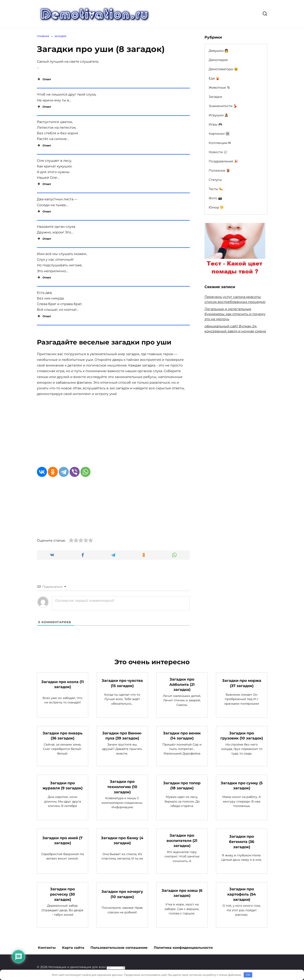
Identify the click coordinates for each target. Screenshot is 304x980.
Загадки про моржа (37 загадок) (242, 683)
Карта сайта (73, 948)
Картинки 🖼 (219, 134)
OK (248, 975)
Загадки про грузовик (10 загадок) (242, 738)
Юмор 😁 (216, 207)
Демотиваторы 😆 (223, 69)
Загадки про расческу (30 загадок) (63, 899)
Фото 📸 (215, 198)
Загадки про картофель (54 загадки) (242, 899)
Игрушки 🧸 (219, 115)
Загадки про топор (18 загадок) (182, 791)
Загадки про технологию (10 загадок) (122, 792)
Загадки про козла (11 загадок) (62, 684)
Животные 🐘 (220, 87)
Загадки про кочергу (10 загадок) (122, 899)
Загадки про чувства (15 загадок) (122, 683)
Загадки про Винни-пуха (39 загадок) (122, 737)
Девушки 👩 (219, 51)
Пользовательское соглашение (119, 948)
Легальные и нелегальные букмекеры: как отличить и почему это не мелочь (235, 314)
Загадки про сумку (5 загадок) (242, 791)
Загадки (215, 97)
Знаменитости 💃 (223, 106)
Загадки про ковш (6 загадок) (182, 898)
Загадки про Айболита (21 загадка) (182, 684)
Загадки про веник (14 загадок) (182, 737)
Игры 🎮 (215, 124)
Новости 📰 (218, 152)
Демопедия (218, 60)
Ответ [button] (44, 79)
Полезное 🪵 (219, 170)
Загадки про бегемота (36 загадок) (242, 847)
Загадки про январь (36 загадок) (62, 737)
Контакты (47, 948)
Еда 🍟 (214, 78)
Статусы (215, 180)
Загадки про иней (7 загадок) (63, 845)
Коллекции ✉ (220, 143)
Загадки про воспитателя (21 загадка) (182, 845)
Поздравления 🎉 (223, 161)
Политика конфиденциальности (183, 948)
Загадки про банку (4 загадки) (122, 845)
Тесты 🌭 (216, 189)
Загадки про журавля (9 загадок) (62, 791)
